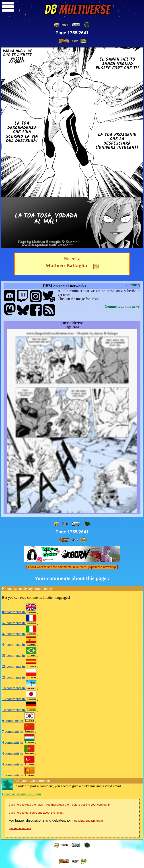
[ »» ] (83, 41)
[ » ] (64, 41)
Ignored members (20, 828)
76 (96, 266)
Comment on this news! (123, 306)
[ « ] (76, 25)
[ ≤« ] (65, 25)
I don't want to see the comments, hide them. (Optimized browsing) (72, 567)
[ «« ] (57, 25)
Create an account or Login (21, 794)
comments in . (20, 612)
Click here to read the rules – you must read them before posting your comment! (59, 805)
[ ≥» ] (75, 41)
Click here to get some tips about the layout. (36, 813)
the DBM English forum (88, 821)
